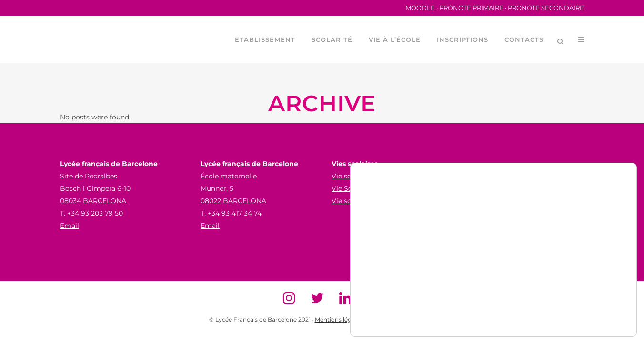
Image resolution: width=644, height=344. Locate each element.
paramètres (382, 314)
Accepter (580, 277)
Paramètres (580, 317)
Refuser (580, 297)
